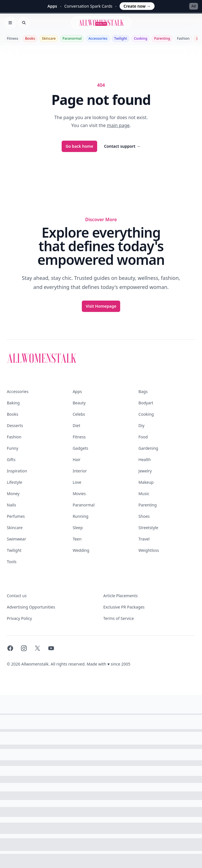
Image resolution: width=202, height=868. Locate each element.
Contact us (17, 596)
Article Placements (121, 596)
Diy (141, 425)
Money (13, 494)
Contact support (122, 146)
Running (81, 516)
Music (144, 494)
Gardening (148, 448)
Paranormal (72, 38)
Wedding (81, 550)
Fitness (13, 38)
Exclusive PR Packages (124, 607)
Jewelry (145, 471)
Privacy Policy (19, 618)
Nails (11, 505)
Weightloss (149, 550)
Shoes (144, 516)
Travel (144, 539)
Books (30, 38)
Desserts (15, 425)
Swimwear (16, 539)
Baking (13, 403)
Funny (13, 448)
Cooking (140, 38)
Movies (79, 494)
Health (144, 460)
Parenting (162, 38)
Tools (12, 562)
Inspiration (17, 471)
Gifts (11, 460)
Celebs (79, 414)
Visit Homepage (101, 306)
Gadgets (81, 448)
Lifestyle (14, 482)
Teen (77, 539)
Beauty (79, 403)
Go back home (80, 146)
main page (118, 125)
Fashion (183, 38)
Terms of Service (119, 618)
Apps (77, 391)
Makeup (146, 482)
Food (143, 437)
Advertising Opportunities (31, 607)
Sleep (78, 528)
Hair (77, 460)
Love (77, 482)
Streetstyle (148, 528)
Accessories (98, 38)
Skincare (49, 38)
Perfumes (16, 516)
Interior (80, 471)
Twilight (121, 38)
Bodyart (146, 403)
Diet (77, 425)
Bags (143, 391)
